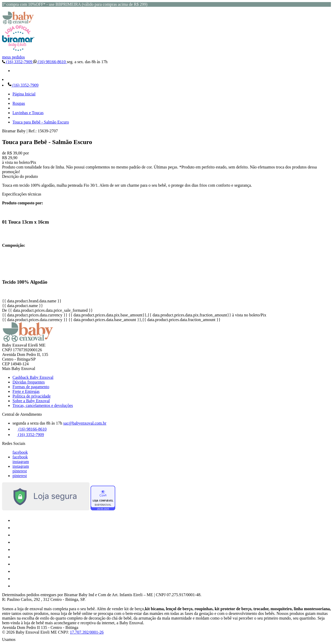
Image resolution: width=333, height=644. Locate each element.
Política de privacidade (32, 396)
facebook (20, 452)
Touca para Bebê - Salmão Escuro (41, 122)
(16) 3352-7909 (18, 62)
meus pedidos (14, 57)
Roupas (19, 103)
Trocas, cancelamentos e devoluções (43, 405)
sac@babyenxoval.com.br (85, 423)
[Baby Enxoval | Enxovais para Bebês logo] (18, 23)
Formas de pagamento (31, 387)
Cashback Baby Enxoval (33, 377)
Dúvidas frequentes (29, 382)
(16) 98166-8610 (50, 62)
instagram (21, 462)
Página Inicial (24, 94)
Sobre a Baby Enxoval (31, 401)
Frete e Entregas (26, 391)
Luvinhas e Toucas (28, 113)
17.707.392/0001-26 (87, 632)
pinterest (20, 471)
